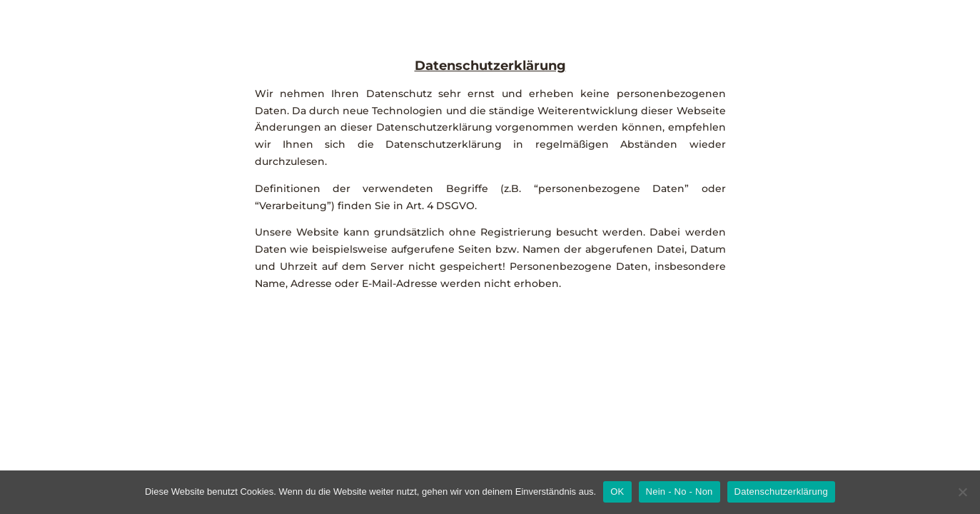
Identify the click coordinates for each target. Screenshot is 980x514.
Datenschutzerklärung (781, 492)
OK (617, 492)
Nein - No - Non (680, 492)
